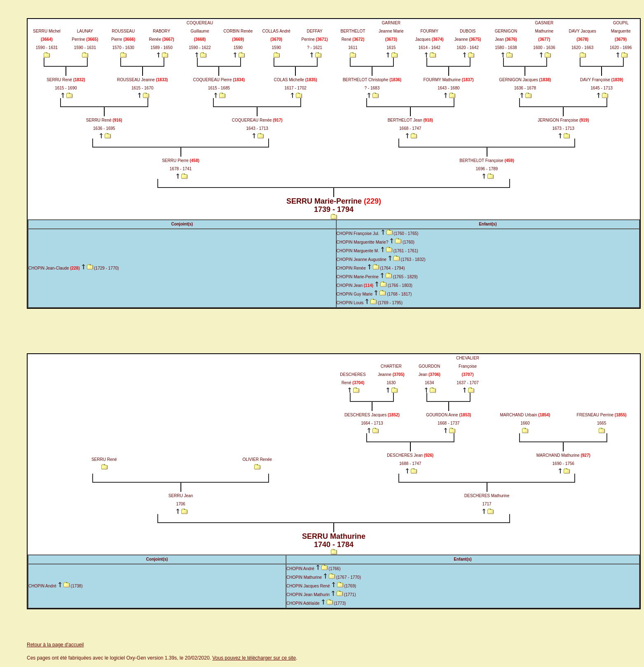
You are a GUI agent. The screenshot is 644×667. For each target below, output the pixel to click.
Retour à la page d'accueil (55, 645)
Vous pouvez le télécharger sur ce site (254, 658)
